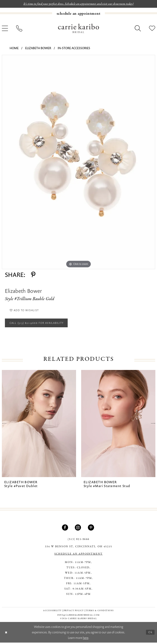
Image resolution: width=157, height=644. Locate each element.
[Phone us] (19, 29)
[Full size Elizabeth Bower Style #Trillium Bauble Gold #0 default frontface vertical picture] (78, 162)
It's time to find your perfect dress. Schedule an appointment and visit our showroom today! (79, 4)
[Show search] (138, 29)
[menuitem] (78, 14)
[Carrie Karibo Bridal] (78, 28)
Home (14, 48)
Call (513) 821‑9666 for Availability (39, 324)
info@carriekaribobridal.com (78, 617)
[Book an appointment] (79, 14)
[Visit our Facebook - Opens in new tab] (66, 529)
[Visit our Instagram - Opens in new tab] (78, 529)
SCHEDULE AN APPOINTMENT (78, 555)
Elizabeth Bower (38, 48)
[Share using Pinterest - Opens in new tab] (33, 275)
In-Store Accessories (74, 48)
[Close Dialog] (6, 634)
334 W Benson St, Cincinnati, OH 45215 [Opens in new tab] (78, 548)
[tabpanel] (78, 162)
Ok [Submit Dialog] (150, 634)
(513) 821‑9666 (78, 541)
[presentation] (39, 425)
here (86, 639)
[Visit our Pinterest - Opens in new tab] (91, 529)
